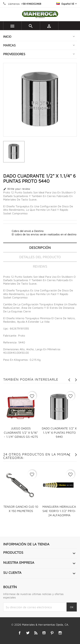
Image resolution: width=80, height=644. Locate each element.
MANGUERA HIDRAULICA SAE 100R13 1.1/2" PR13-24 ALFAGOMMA (59, 511)
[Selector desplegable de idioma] (67, 4)
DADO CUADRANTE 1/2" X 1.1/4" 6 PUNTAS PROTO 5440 (59, 433)
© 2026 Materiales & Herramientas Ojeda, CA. (40, 625)
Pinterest (52, 633)
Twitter (28, 633)
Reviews (40, 266)
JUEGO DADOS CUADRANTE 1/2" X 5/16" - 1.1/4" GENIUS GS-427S (21, 433)
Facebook (20, 633)
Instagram (60, 633)
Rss (36, 633)
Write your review (17, 189)
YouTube (44, 633)
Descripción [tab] (40, 248)
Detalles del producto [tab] (40, 257)
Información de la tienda (26, 544)
